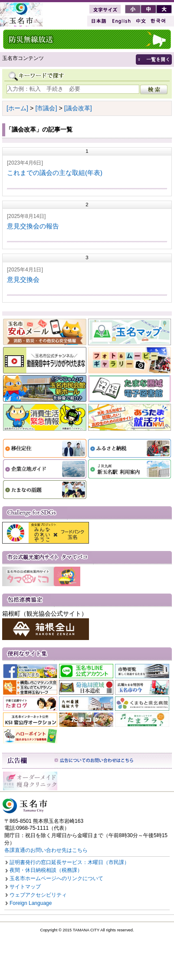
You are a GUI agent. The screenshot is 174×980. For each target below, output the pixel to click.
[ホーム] (17, 108)
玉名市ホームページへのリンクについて (56, 878)
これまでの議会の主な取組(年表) (55, 173)
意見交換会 (23, 279)
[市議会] (46, 108)
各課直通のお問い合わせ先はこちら (46, 850)
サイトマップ (25, 887)
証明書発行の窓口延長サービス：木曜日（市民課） (69, 862)
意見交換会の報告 (33, 226)
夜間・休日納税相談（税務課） (46, 870)
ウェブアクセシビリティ (38, 895)
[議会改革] (78, 108)
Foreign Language (31, 903)
